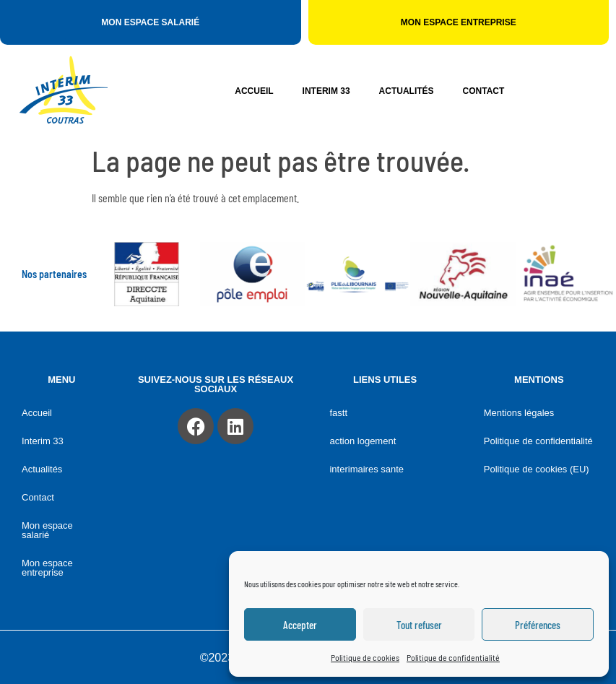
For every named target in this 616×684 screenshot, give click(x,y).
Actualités (407, 91)
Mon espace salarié (47, 530)
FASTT (338, 413)
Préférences (538, 625)
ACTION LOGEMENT (363, 441)
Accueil (254, 91)
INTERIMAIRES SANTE (366, 469)
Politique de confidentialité (453, 657)
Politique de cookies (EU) (537, 469)
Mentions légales (519, 413)
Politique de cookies (365, 657)
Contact (484, 91)
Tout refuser (419, 625)
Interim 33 (326, 91)
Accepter (300, 625)
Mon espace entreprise (47, 568)
